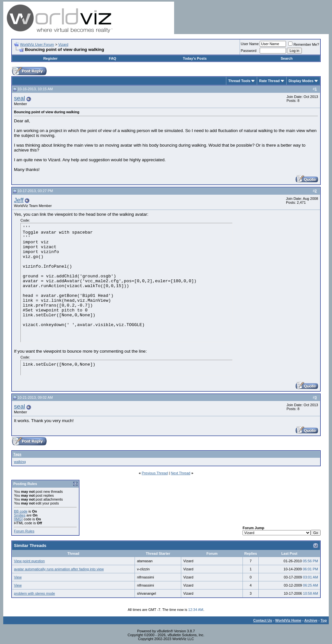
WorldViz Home (288, 620)
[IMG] (18, 519)
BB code (21, 511)
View (18, 577)
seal (19, 98)
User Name (250, 44)
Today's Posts (195, 58)
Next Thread (181, 473)
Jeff (19, 200)
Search (287, 58)
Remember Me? (304, 44)
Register (50, 58)
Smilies (20, 515)
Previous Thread (155, 473)
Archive (311, 620)
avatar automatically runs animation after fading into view (59, 569)
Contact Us (263, 620)
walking (20, 462)
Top (324, 620)
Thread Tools (239, 81)
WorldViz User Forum (37, 44)
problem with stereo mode (35, 593)
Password (249, 51)
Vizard (63, 44)
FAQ (113, 58)
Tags (17, 454)
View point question (29, 561)
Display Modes (301, 81)
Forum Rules (24, 531)
